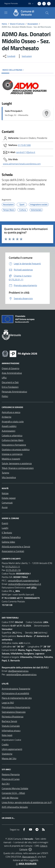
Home (4, 24)
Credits (5, 744)
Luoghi (5, 528)
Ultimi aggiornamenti (12, 749)
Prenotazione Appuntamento (16, 707)
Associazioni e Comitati (13, 551)
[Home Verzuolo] (26, 13)
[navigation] (6, 13)
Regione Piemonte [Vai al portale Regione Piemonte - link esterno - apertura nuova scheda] (11, 3)
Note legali (7, 735)
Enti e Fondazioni (10, 387)
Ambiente (7, 417)
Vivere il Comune (17, 24)
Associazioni (33, 24)
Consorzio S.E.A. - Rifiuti (13, 793)
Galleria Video (8, 542)
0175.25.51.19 (13, 570)
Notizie (5, 493)
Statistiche (7, 754)
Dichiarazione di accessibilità (15, 693)
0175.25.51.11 (13, 567)
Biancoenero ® (29, 857)
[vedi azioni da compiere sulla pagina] (24, 56)
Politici (5, 396)
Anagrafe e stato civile (13, 422)
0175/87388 (24, 145)
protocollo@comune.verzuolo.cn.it (25, 584)
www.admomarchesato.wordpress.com (22, 164)
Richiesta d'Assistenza (13, 717)
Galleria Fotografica (11, 537)
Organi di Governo (10, 368)
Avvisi (5, 507)
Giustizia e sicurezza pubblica (16, 449)
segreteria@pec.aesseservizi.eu (21, 674)
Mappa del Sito (9, 758)
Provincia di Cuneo (11, 779)
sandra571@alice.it (26, 152)
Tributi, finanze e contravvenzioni (18, 468)
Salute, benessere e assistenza (17, 463)
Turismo (5, 473)
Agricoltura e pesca (11, 412)
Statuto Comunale (11, 726)
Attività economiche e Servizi (16, 546)
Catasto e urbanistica (12, 435)
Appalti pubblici (9, 426)
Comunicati (7, 503)
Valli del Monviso (10, 798)
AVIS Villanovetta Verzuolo (15, 807)
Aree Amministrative (12, 373)
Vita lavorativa (9, 477)
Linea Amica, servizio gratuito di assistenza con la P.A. (28, 802)
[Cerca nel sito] (47, 13)
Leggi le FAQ (8, 703)
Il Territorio (7, 533)
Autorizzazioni (9, 431)
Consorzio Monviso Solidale (15, 788)
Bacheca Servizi (9, 721)
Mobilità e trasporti (11, 459)
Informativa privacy (11, 731)
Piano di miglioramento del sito (17, 698)
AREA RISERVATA (26, 864)
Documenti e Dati (10, 382)
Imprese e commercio (12, 454)
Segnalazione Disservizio (14, 712)
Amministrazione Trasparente (16, 689)
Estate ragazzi (9, 498)
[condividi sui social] (9, 56)
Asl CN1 (6, 784)
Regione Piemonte (11, 774)
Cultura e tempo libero (13, 440)
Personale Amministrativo (14, 392)
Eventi (5, 523)
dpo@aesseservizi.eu (18, 671)
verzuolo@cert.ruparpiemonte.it (23, 581)
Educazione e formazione (14, 445)
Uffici (4, 378)
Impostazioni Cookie (11, 740)
